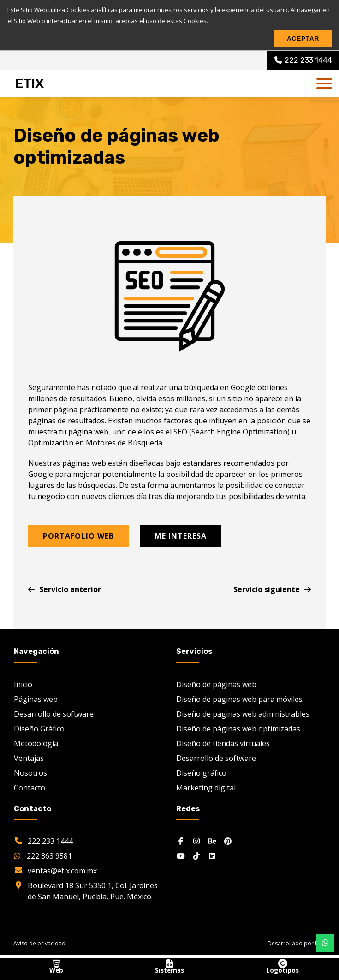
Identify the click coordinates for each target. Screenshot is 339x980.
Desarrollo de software (54, 713)
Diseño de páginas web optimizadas (238, 728)
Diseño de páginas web (216, 684)
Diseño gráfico (201, 772)
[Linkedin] (212, 856)
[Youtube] (181, 856)
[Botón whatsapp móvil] (325, 943)
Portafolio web (78, 536)
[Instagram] (196, 841)
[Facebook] (181, 841)
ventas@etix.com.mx (62, 871)
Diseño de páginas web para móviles (239, 699)
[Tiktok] (196, 856)
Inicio (23, 684)
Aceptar (303, 39)
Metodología (36, 743)
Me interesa (181, 536)
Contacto (30, 787)
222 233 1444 (50, 841)
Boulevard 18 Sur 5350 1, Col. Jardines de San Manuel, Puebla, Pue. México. (93, 891)
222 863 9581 (43, 856)
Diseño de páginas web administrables (243, 713)
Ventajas (29, 758)
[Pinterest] (228, 841)
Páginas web (36, 699)
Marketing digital (206, 787)
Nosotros (30, 772)
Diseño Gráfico (39, 728)
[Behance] (212, 841)
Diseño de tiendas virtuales (223, 743)
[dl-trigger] (324, 83)
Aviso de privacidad (39, 943)
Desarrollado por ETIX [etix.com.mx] (297, 943)
